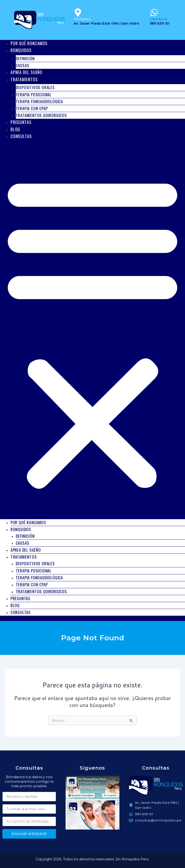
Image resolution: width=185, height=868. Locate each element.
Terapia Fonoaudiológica (39, 101)
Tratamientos (24, 79)
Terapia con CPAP (32, 108)
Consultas (21, 136)
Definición (25, 58)
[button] (92, 332)
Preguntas (21, 122)
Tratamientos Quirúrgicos (41, 115)
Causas (23, 543)
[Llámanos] (154, 13)
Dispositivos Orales (35, 87)
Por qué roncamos (28, 522)
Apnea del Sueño (26, 550)
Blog (15, 605)
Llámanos (159, 19)
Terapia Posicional (34, 94)
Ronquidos (21, 50)
